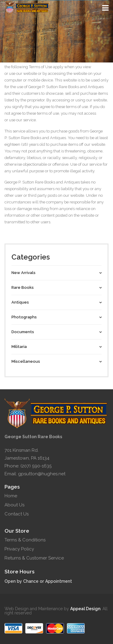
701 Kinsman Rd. (22, 450)
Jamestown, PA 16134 (27, 458)
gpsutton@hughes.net (42, 474)
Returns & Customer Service (34, 558)
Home (11, 496)
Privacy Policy (19, 549)
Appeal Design (85, 609)
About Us (14, 505)
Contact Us (17, 514)
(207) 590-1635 (36, 466)
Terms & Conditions (25, 540)
